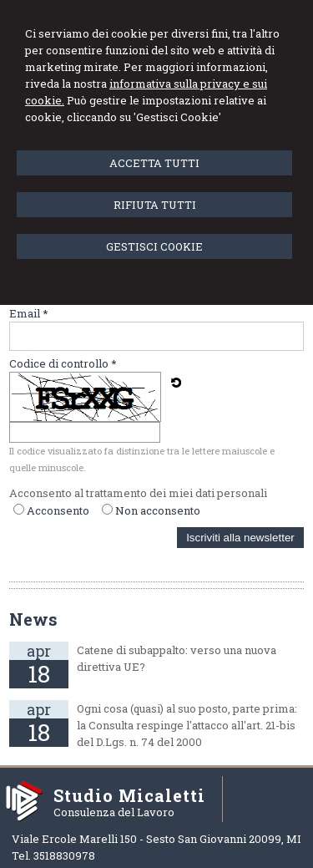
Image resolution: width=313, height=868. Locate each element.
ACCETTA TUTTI (154, 163)
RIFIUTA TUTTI (155, 205)
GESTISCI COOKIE (154, 246)
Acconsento (58, 510)
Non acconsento (158, 510)
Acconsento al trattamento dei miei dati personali (138, 493)
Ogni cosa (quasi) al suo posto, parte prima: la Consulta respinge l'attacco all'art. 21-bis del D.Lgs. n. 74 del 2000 (187, 725)
